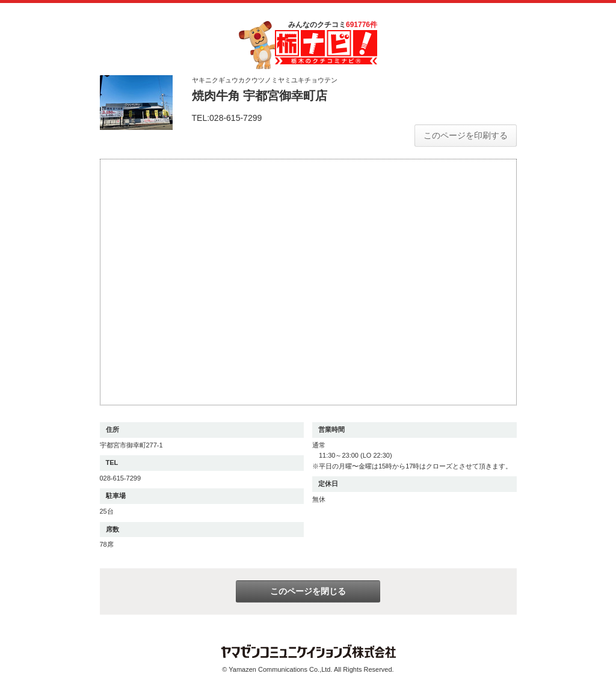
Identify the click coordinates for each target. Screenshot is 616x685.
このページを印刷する (466, 135)
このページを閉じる (308, 591)
